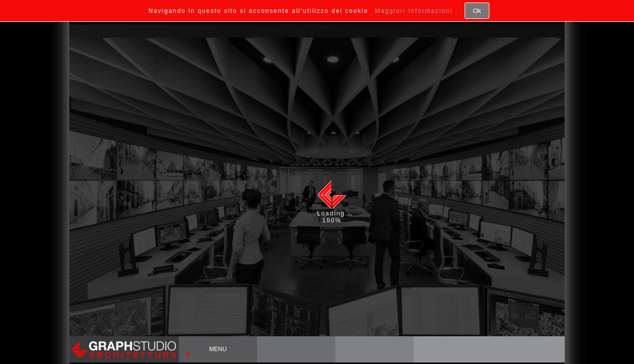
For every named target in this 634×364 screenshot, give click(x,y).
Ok (477, 11)
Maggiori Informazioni (414, 11)
